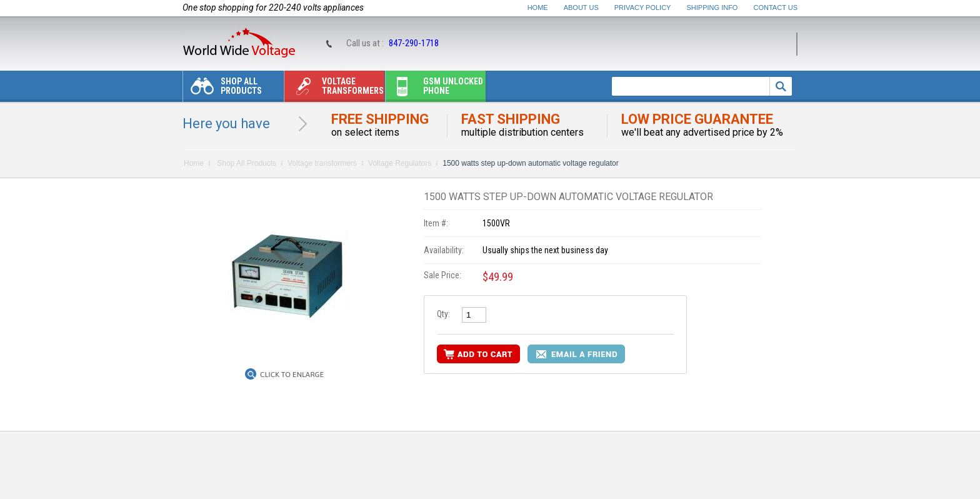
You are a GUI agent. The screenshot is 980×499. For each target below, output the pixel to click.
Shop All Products (222, 89)
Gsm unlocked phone (434, 89)
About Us (581, 8)
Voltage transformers (334, 89)
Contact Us (776, 8)
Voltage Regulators (400, 163)
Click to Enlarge (292, 375)
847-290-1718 (414, 43)
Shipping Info (712, 8)
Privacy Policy (643, 8)
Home (538, 8)
